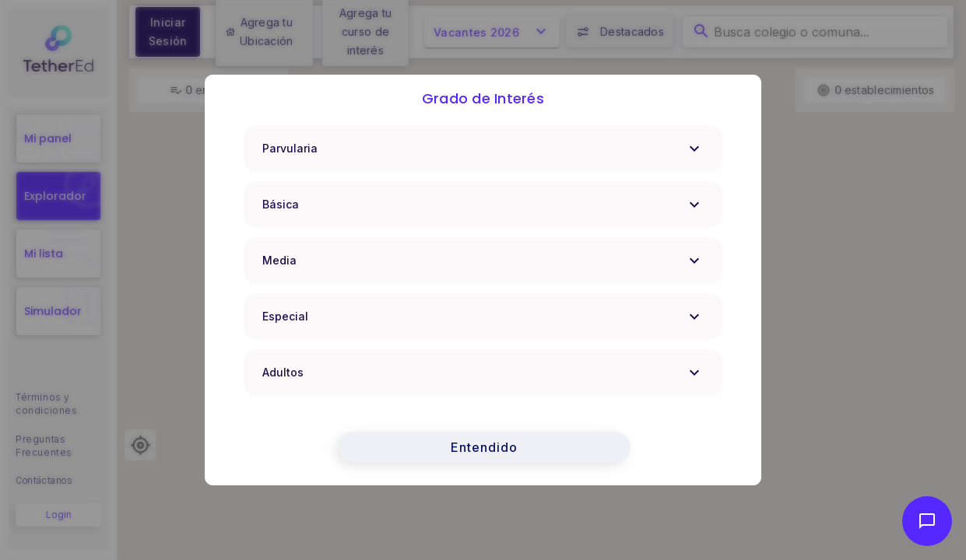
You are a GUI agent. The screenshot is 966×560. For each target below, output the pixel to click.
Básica (483, 205)
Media (483, 261)
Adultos (483, 373)
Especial (483, 317)
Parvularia (483, 149)
